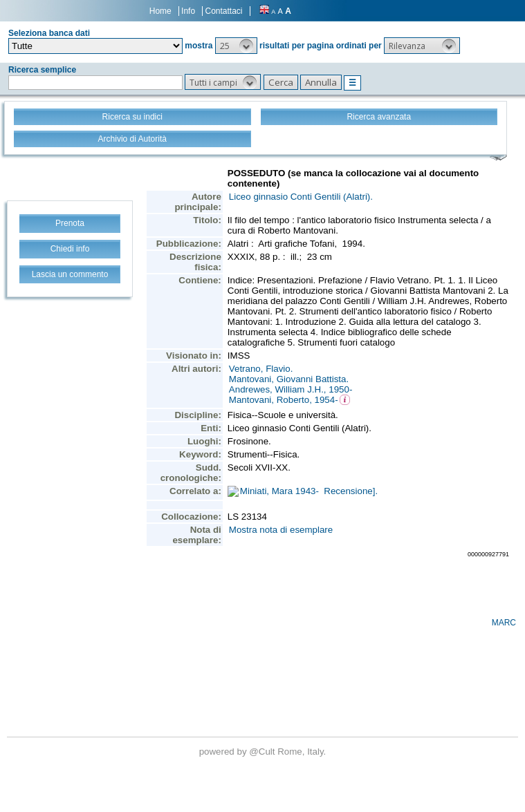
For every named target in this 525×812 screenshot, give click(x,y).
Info (188, 11)
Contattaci (223, 11)
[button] (236, 46)
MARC (504, 623)
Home (160, 11)
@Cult (263, 752)
